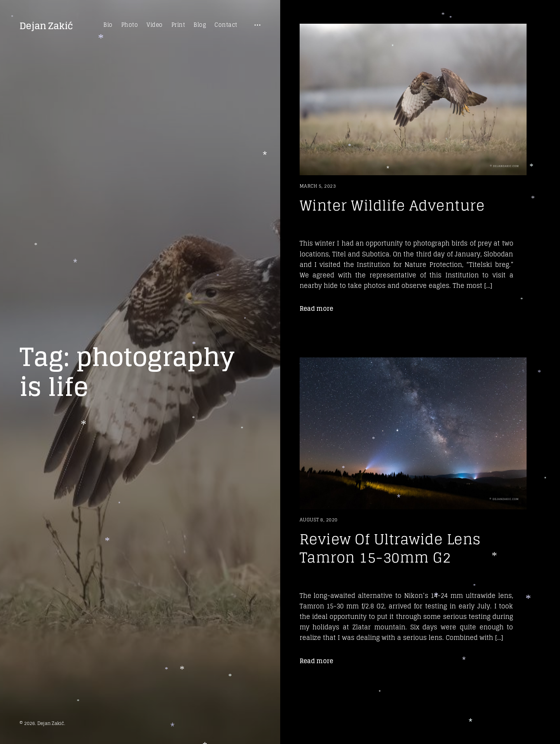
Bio (108, 25)
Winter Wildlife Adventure (392, 205)
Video (155, 25)
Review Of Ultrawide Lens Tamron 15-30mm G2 (390, 548)
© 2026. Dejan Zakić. (42, 723)
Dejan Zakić (46, 26)
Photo (130, 25)
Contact (226, 25)
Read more (316, 308)
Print (178, 25)
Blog (200, 25)
